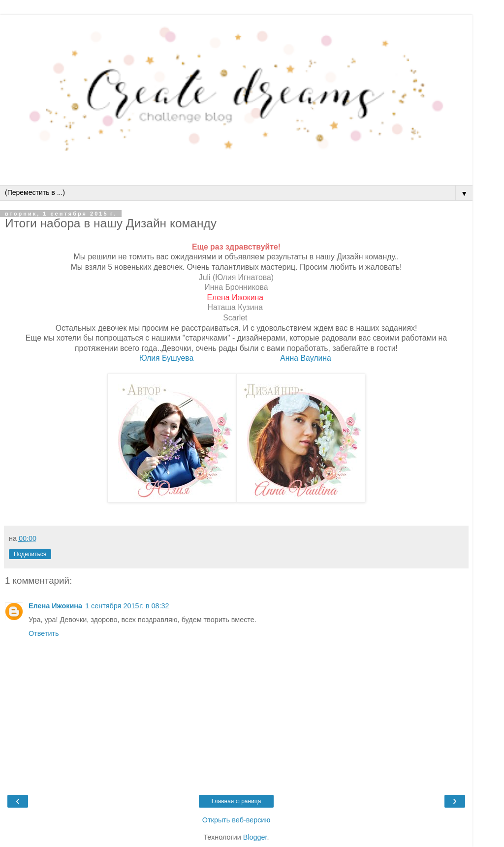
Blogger (255, 837)
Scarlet (235, 318)
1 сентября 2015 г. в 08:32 (127, 606)
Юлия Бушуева (167, 358)
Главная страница (236, 801)
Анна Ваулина (307, 358)
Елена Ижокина (235, 298)
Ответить (44, 633)
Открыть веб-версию (236, 820)
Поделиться (30, 554)
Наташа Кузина (235, 307)
